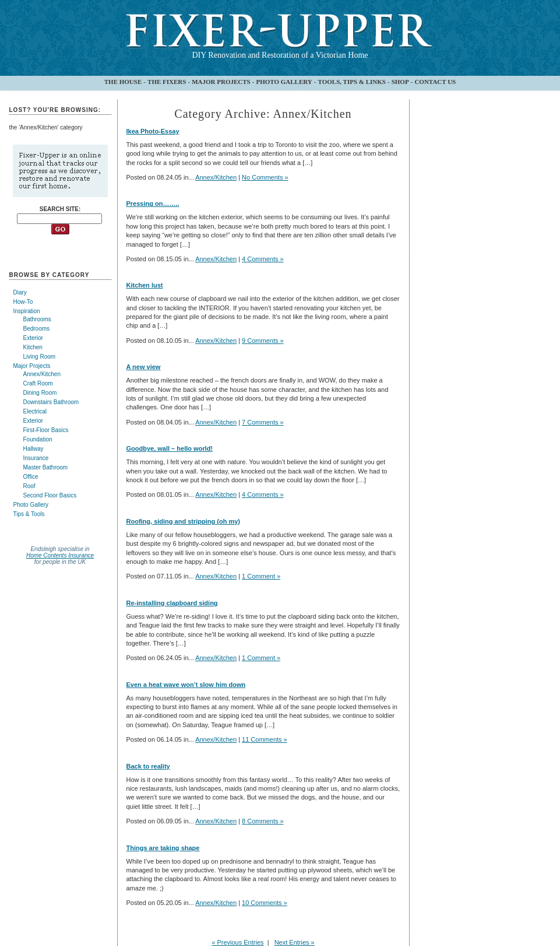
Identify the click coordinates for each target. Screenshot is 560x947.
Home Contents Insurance (60, 555)
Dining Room (40, 393)
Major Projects (32, 366)
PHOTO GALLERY (284, 82)
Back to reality (148, 766)
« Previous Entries (237, 942)
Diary (20, 292)
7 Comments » (263, 422)
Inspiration (27, 311)
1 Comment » (261, 576)
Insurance (36, 458)
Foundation (38, 439)
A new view (144, 367)
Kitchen (33, 347)
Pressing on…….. (153, 204)
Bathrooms (37, 319)
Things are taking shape (163, 848)
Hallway (34, 449)
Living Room (40, 357)
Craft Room (38, 383)
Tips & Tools (29, 514)
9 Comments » (263, 341)
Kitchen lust (145, 285)
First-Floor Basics (46, 430)
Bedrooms (37, 329)
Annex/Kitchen (42, 374)
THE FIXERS (167, 82)
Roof (29, 486)
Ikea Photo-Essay (153, 131)
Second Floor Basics (50, 495)
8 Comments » (263, 821)
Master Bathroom (46, 467)
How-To (23, 302)
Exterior (33, 338)
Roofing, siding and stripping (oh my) (184, 521)
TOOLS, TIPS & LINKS (352, 82)
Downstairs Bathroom (51, 402)
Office (31, 477)
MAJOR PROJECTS (221, 82)
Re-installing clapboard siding (172, 603)
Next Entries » (295, 942)
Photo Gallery (31, 505)
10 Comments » (265, 903)
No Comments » (265, 177)
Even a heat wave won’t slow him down (186, 685)
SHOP (400, 82)
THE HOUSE (123, 82)
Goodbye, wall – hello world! (170, 448)
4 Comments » (263, 259)
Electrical (35, 411)
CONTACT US (435, 82)
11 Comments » (265, 739)
